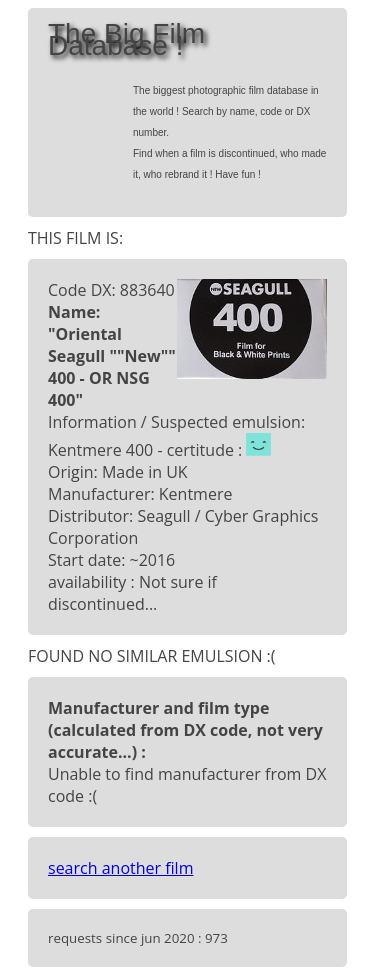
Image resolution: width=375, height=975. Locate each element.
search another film (120, 868)
